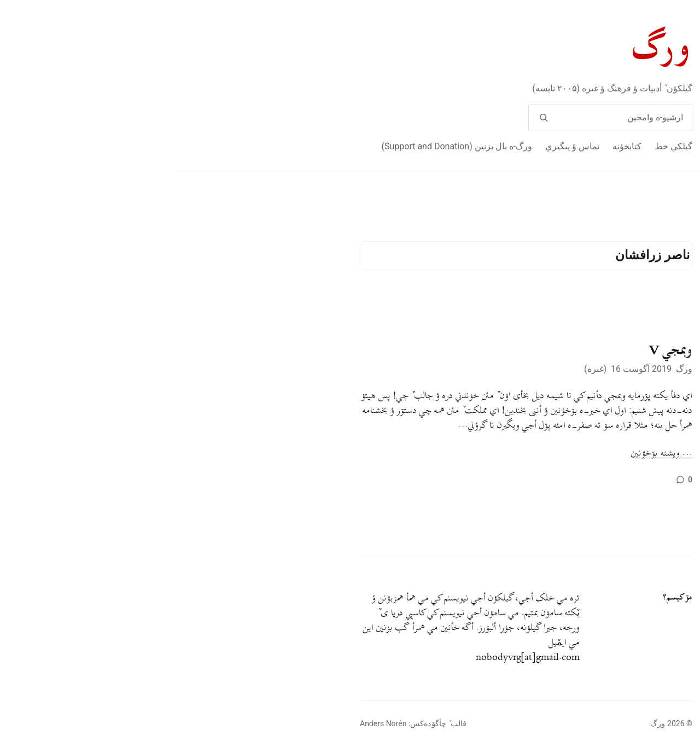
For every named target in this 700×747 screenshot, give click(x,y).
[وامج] (367, 118)
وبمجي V (494, 351)
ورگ (486, 48)
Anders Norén (207, 723)
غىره (419, 369)
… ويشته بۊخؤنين (486, 454)
